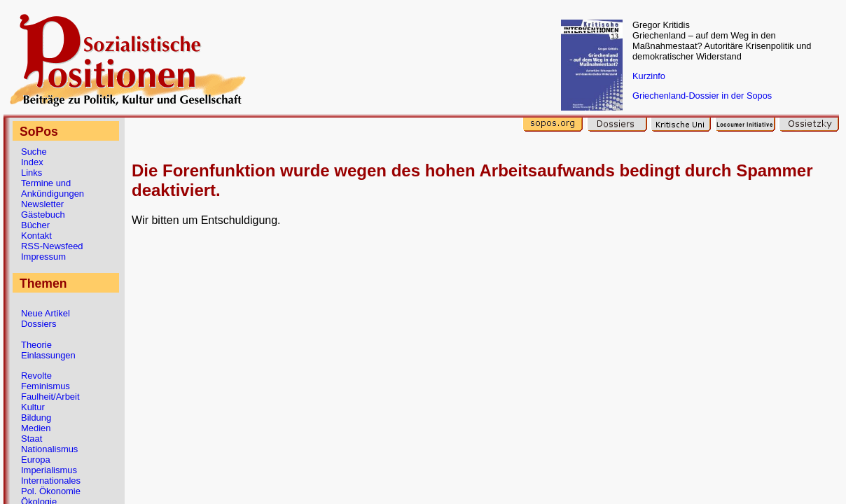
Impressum (43, 257)
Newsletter (42, 204)
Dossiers (39, 324)
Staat (32, 439)
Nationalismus (49, 449)
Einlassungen (48, 355)
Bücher (35, 225)
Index (32, 162)
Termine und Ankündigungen (53, 188)
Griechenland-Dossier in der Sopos (702, 96)
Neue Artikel (46, 313)
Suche (34, 152)
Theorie (36, 345)
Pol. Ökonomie (51, 491)
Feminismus (46, 386)
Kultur (33, 407)
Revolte (36, 376)
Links (32, 173)
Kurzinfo (649, 76)
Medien (36, 428)
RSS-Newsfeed (52, 246)
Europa (36, 460)
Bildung (36, 418)
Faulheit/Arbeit (50, 397)
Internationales (51, 481)
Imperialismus (49, 470)
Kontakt (36, 236)
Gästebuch (43, 215)
